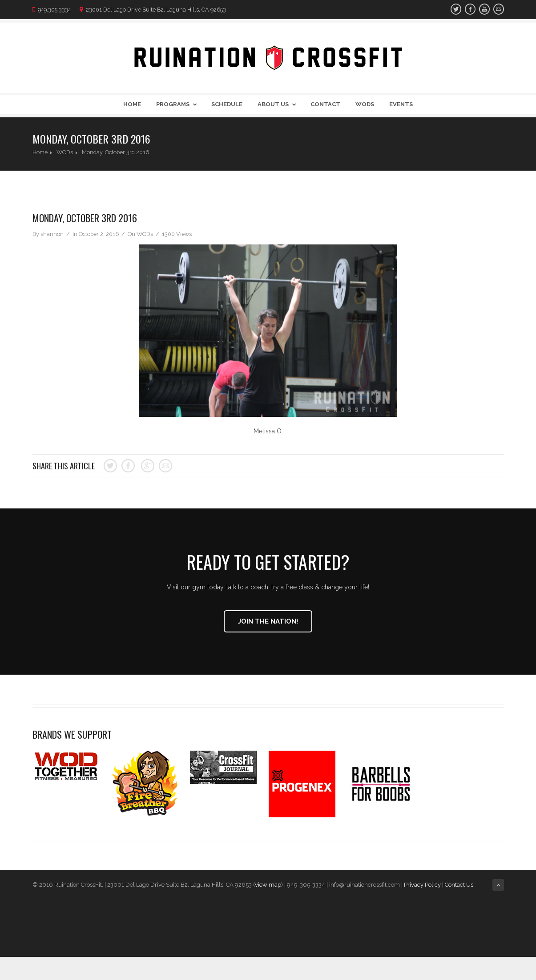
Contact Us (460, 885)
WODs (365, 104)
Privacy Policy (422, 885)
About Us (278, 104)
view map (268, 885)
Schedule (227, 104)
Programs (178, 104)
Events (401, 104)
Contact (325, 104)
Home (132, 104)
